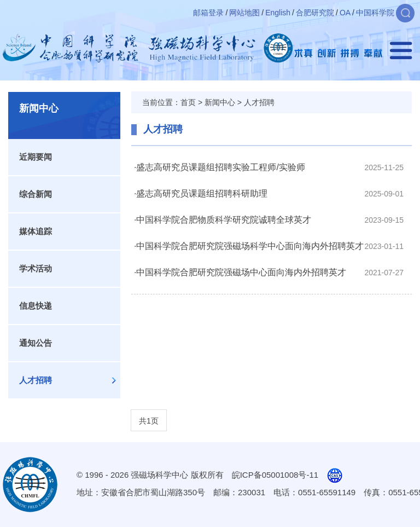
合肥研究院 (315, 13)
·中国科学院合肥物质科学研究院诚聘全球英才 (223, 220)
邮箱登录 (208, 13)
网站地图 (244, 13)
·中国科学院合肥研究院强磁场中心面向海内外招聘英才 (240, 272)
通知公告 (36, 343)
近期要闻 (36, 157)
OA (345, 13)
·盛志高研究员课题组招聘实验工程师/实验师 (220, 167)
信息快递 (36, 306)
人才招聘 (36, 380)
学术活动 (36, 268)
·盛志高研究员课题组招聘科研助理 (201, 193)
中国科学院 (375, 13)
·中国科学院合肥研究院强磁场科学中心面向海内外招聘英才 (249, 246)
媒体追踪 (36, 231)
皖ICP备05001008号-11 (275, 475)
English (278, 13)
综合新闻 (36, 194)
